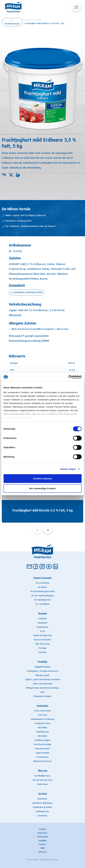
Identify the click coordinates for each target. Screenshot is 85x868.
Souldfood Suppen (42, 740)
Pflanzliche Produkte (43, 697)
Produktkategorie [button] (12, 22)
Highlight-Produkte (43, 667)
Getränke (43, 652)
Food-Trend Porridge (42, 745)
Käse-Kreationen (43, 749)
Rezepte (43, 614)
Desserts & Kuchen (42, 640)
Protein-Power (43, 757)
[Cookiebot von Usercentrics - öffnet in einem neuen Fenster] (68, 377)
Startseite (27, 20)
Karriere (42, 845)
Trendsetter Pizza (42, 724)
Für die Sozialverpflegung (42, 596)
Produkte (38, 20)
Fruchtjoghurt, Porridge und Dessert (43, 671)
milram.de (42, 852)
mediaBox (43, 841)
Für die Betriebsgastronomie (43, 592)
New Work (43, 728)
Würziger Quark (42, 675)
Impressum (42, 833)
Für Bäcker (42, 587)
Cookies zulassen (43, 478)
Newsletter (42, 799)
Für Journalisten (43, 604)
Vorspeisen (42, 623)
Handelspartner (42, 812)
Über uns (43, 771)
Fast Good (43, 715)
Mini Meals (43, 736)
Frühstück (43, 619)
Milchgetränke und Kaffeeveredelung (42, 688)
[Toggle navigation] (76, 7)
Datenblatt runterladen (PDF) (27, 292)
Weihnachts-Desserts (42, 761)
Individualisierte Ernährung (43, 719)
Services (43, 794)
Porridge (42, 648)
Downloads (43, 816)
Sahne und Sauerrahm (42, 684)
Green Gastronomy (43, 711)
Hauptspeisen (42, 627)
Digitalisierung (42, 732)
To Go (42, 631)
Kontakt (43, 829)
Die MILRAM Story (43, 776)
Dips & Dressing (42, 644)
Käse (43, 692)
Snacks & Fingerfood (42, 636)
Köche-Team (42, 784)
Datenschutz (43, 837)
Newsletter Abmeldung (42, 803)
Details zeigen (68, 469)
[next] (48, 530)
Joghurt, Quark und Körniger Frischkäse (43, 680)
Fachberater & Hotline (42, 807)
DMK (42, 848)
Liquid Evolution (43, 753)
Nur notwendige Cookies (43, 488)
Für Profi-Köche (43, 583)
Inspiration (42, 706)
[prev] (37, 530)
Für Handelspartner (42, 600)
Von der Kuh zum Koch (43, 780)
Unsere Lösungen (43, 578)
